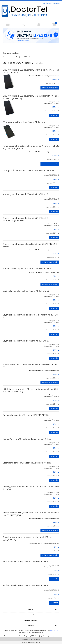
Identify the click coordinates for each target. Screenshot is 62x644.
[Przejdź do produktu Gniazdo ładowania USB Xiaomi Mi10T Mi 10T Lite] (14, 418)
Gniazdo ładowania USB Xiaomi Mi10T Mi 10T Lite (26, 415)
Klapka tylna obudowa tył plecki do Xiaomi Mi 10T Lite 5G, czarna (30, 245)
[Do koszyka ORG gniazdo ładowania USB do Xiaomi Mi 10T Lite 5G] (54, 188)
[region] (31, 38)
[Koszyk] (54, 24)
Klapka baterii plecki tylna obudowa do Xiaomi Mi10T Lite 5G (30, 366)
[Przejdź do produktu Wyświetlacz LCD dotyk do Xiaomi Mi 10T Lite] (14, 132)
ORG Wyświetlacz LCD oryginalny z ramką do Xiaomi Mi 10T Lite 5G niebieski (31, 71)
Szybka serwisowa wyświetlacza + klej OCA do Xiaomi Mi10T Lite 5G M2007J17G (31, 514)
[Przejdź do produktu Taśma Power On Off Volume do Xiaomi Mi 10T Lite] (14, 442)
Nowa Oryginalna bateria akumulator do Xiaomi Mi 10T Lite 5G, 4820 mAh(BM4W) (31, 147)
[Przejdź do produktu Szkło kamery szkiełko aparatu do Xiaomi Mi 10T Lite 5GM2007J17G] (14, 543)
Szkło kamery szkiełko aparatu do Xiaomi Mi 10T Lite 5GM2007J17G (28, 538)
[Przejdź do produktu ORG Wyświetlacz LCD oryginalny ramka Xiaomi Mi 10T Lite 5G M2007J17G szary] (14, 108)
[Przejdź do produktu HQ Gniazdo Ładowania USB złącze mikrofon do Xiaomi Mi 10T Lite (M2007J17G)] (14, 395)
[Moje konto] (39, 24)
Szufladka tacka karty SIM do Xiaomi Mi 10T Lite (25, 561)
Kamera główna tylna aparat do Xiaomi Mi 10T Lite (27, 268)
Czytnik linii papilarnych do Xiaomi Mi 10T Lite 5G (26, 291)
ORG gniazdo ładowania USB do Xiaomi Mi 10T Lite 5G (28, 170)
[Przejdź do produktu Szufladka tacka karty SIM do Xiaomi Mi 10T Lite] (14, 565)
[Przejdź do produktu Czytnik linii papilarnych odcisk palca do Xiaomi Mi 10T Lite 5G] (14, 320)
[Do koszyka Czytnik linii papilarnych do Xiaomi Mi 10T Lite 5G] (54, 308)
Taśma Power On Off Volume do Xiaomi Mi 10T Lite (27, 439)
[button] (8, 24)
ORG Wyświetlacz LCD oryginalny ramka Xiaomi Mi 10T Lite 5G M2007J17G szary (31, 97)
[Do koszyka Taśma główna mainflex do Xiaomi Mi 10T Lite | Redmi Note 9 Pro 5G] (54, 506)
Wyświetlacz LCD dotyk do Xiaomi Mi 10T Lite (24, 122)
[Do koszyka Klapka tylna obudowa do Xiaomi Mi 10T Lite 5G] (54, 212)
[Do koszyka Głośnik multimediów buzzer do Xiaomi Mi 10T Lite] (54, 480)
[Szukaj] (23, 24)
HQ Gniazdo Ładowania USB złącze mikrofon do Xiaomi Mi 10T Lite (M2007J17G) (30, 390)
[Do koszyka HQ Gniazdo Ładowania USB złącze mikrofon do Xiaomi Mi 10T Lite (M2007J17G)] (54, 409)
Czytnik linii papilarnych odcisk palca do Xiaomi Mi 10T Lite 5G (31, 316)
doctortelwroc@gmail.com (38, 630)
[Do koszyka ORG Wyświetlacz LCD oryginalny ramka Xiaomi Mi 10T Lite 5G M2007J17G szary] (54, 115)
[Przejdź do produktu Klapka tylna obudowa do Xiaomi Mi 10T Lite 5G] (14, 198)
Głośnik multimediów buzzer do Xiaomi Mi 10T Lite (27, 463)
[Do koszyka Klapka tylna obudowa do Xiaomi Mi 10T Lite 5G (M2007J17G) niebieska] (54, 238)
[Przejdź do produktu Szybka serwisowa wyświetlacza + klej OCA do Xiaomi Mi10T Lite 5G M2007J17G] (14, 518)
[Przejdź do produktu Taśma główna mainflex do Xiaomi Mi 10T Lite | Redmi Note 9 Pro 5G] (14, 492)
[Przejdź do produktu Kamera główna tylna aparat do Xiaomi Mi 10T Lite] (14, 272)
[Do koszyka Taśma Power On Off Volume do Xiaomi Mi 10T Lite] (54, 456)
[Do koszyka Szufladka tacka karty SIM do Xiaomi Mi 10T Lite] (54, 579)
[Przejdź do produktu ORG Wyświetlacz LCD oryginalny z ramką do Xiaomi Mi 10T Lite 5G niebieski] (14, 82)
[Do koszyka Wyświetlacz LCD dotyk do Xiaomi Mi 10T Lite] (54, 139)
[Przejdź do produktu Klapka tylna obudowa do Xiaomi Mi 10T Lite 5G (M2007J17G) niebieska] (14, 224)
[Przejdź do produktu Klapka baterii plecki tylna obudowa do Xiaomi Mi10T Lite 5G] (14, 370)
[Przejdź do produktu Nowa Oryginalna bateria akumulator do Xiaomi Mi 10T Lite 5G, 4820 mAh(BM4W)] (14, 151)
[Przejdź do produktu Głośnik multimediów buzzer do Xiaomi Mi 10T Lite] (14, 466)
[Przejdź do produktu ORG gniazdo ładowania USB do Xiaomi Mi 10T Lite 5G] (14, 174)
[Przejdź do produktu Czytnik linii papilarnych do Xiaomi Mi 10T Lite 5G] (14, 294)
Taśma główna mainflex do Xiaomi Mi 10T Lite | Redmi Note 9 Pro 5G (31, 488)
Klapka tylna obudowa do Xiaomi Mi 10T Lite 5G (25, 194)
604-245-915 (54, 630)
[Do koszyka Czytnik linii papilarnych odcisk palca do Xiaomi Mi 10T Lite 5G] (54, 334)
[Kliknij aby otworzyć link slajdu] (31, 38)
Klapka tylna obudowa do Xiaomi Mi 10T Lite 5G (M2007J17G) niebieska (25, 219)
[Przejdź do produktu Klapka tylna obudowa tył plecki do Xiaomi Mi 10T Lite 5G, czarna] (14, 250)
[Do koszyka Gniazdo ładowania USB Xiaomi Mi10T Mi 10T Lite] (54, 432)
